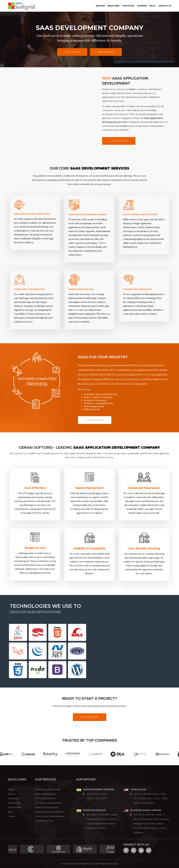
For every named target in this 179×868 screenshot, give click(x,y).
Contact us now (119, 141)
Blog (153, 6)
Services (100, 6)
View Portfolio (106, 52)
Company (142, 6)
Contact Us (165, 6)
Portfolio (128, 6)
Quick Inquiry (72, 52)
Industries (114, 6)
